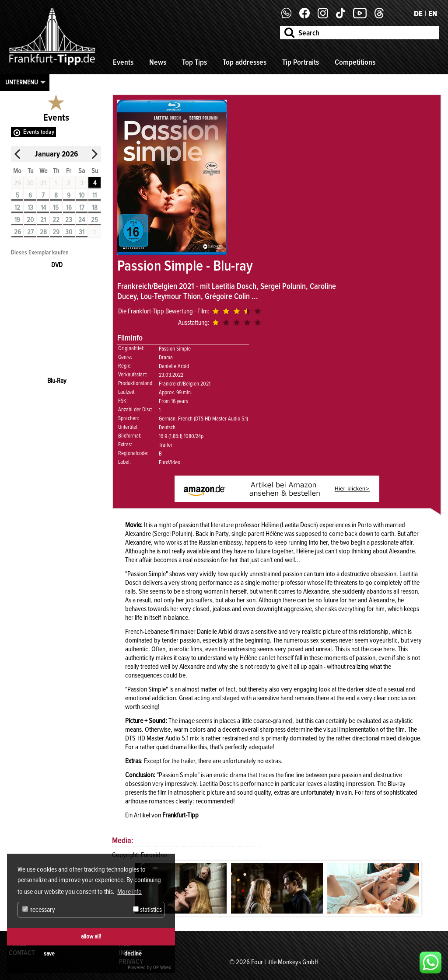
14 (43, 208)
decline (133, 954)
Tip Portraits (301, 62)
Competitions (355, 62)
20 (30, 220)
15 (56, 208)
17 (82, 208)
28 (43, 232)
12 (17, 208)
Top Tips (194, 62)
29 (56, 232)
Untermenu (22, 82)
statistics (147, 910)
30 (69, 232)
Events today (39, 132)
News (158, 62)
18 (95, 208)
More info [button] (129, 892)
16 (69, 208)
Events (123, 62)
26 (17, 232)
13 (30, 208)
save (49, 954)
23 (69, 220)
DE (418, 14)
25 (94, 220)
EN (433, 14)
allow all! (91, 937)
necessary (39, 910)
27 (30, 232)
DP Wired (162, 968)
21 (43, 220)
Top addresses (245, 62)
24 (82, 220)
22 (56, 220)
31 (82, 232)
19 (17, 220)
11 (94, 195)
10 (82, 195)
